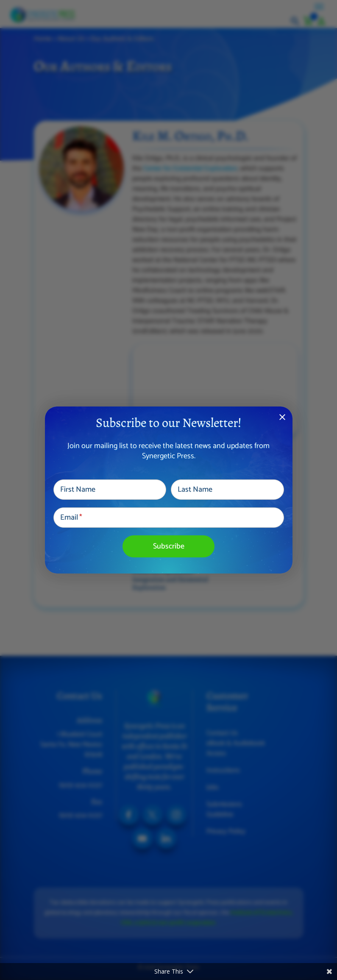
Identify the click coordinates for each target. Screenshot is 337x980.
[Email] (169, 518)
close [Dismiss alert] (282, 417)
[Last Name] (227, 490)
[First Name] (110, 490)
